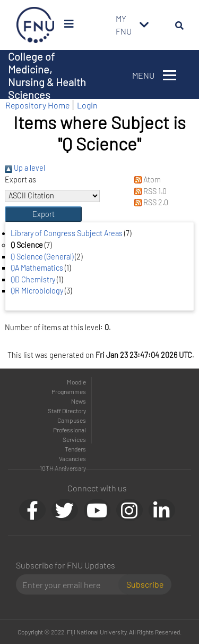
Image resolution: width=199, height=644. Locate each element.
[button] (43, 214)
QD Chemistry (33, 279)
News (79, 401)
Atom (145, 179)
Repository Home (37, 105)
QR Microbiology (37, 291)
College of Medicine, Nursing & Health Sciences (47, 76)
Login (87, 105)
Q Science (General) (42, 257)
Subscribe (145, 584)
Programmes (69, 391)
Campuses (72, 420)
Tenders (75, 449)
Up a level (25, 168)
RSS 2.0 (149, 202)
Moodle (76, 382)
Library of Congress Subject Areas (67, 233)
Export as (20, 179)
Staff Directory (67, 411)
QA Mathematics (37, 268)
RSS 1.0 (148, 191)
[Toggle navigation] (144, 25)
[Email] (71, 584)
